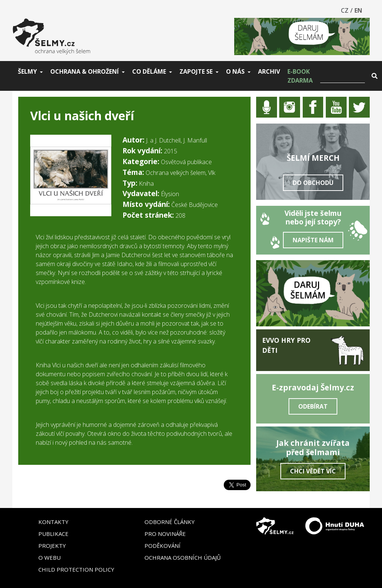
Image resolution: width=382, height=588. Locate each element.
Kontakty (53, 522)
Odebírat (313, 406)
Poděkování (163, 546)
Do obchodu (313, 183)
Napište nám (313, 240)
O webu (50, 557)
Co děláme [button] (149, 71)
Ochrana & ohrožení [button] (85, 71)
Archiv (269, 71)
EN (358, 10)
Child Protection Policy (76, 569)
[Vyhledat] (343, 76)
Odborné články (170, 522)
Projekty (52, 546)
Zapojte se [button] (196, 71)
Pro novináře (165, 534)
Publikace (53, 534)
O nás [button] (235, 71)
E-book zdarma (300, 76)
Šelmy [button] (27, 71)
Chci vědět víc (313, 471)
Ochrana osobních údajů (183, 557)
